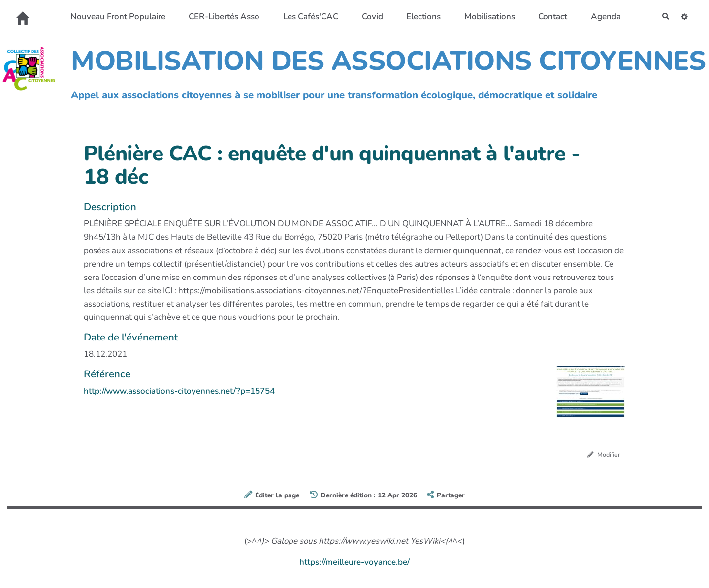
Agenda (601, 16)
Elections (419, 16)
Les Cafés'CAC (306, 16)
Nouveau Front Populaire (113, 16)
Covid (368, 16)
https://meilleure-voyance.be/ (354, 564)
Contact (548, 16)
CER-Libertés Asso (220, 16)
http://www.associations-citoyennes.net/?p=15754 (179, 391)
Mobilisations (485, 16)
